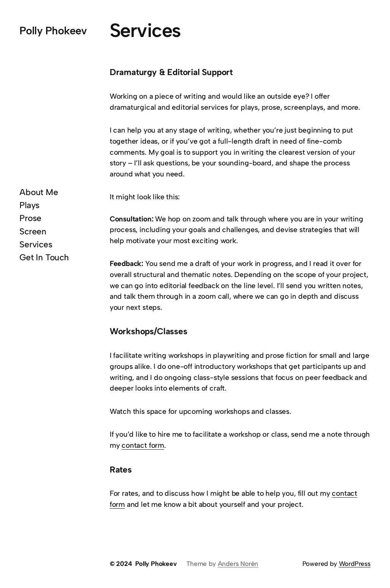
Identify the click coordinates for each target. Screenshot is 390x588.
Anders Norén (238, 564)
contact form (143, 445)
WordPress (355, 564)
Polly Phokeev (53, 30)
